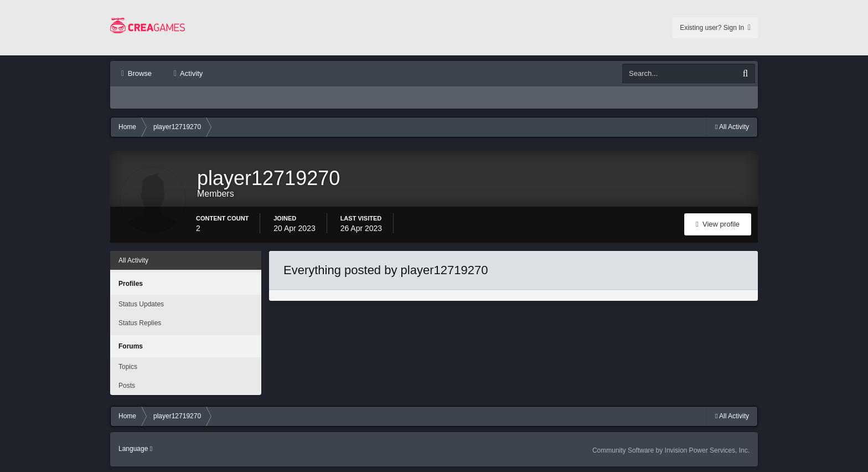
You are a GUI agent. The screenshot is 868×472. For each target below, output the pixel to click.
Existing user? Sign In (715, 28)
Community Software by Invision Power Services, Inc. (671, 450)
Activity (190, 73)
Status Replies (140, 323)
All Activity (133, 260)
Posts (127, 386)
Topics (128, 367)
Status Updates (141, 304)
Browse (139, 73)
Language (135, 449)
